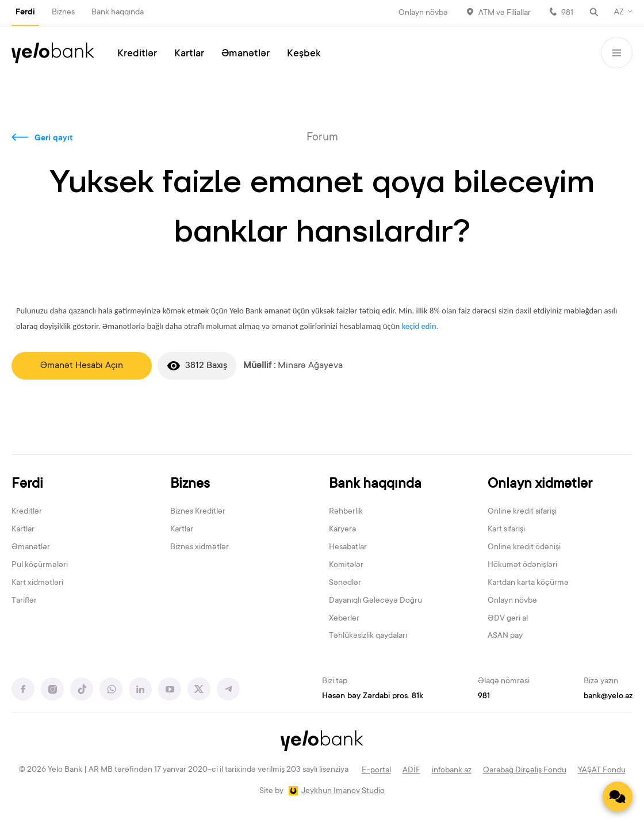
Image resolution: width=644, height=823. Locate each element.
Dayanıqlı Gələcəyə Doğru (375, 601)
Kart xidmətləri (37, 583)
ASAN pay (505, 636)
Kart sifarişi (506, 530)
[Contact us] (618, 797)
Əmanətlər (246, 54)
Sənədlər (345, 583)
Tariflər (24, 601)
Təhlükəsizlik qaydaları (368, 636)
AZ (619, 13)
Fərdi (25, 13)
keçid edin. (420, 326)
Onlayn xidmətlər (540, 485)
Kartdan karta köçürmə (528, 583)
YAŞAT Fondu (602, 771)
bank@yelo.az (608, 696)
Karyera (342, 530)
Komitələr (346, 565)
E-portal (376, 771)
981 (567, 13)
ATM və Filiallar (505, 13)
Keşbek (304, 54)
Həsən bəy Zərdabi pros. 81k (373, 696)
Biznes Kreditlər (198, 512)
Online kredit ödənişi (524, 548)
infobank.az (452, 771)
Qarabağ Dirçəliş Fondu (525, 771)
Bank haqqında (118, 13)
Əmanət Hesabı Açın (82, 366)
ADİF (411, 771)
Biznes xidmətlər (200, 548)
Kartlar (189, 54)
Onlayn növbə (423, 13)
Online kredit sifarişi (522, 512)
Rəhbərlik (346, 512)
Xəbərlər (344, 619)
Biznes (63, 13)
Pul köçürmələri (40, 565)
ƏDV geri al (508, 619)
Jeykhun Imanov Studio (343, 791)
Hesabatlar (348, 548)
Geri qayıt (54, 139)
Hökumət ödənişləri (522, 565)
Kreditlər (137, 54)
